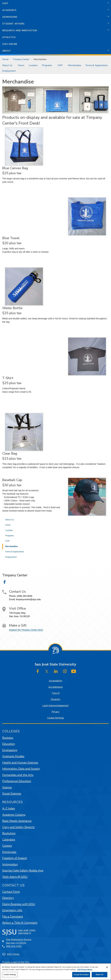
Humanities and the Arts (18, 775)
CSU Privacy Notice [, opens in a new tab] (85, 970)
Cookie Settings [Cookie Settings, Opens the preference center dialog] (10, 975)
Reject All (99, 975)
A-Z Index (9, 808)
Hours (21, 65)
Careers (7, 846)
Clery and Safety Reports (18, 827)
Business (8, 738)
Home (5, 59)
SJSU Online (10, 44)
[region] (55, 972)
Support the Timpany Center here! (26, 630)
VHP (60, 65)
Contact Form (11, 892)
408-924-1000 (14, 946)
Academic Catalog (14, 815)
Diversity (55, 699)
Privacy (55, 712)
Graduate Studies (13, 756)
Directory (8, 898)
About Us (7, 65)
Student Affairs (13, 24)
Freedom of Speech (15, 858)
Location (33, 65)
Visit (5, 3)
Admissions (10, 17)
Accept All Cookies (81, 975)
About (7, 51)
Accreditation (55, 687)
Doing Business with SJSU (19, 904)
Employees (9, 852)
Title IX (56, 693)
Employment (9, 71)
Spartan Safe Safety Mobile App (23, 870)
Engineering (10, 750)
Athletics (9, 37)
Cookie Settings (56, 718)
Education (9, 744)
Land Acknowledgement (55, 706)
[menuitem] (8, 65)
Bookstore (9, 833)
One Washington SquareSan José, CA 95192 (19, 941)
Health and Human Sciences (20, 762)
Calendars (9, 839)
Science (7, 787)
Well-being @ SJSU (15, 877)
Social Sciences (12, 793)
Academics (9, 10)
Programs (47, 65)
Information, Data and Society (21, 769)
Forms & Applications (97, 65)
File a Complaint (13, 916)
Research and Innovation (20, 30)
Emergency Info (12, 910)
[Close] (107, 967)
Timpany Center (21, 59)
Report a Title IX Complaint (20, 923)
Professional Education (17, 781)
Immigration (10, 864)
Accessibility (56, 681)
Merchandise (40, 59)
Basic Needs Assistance (17, 821)
